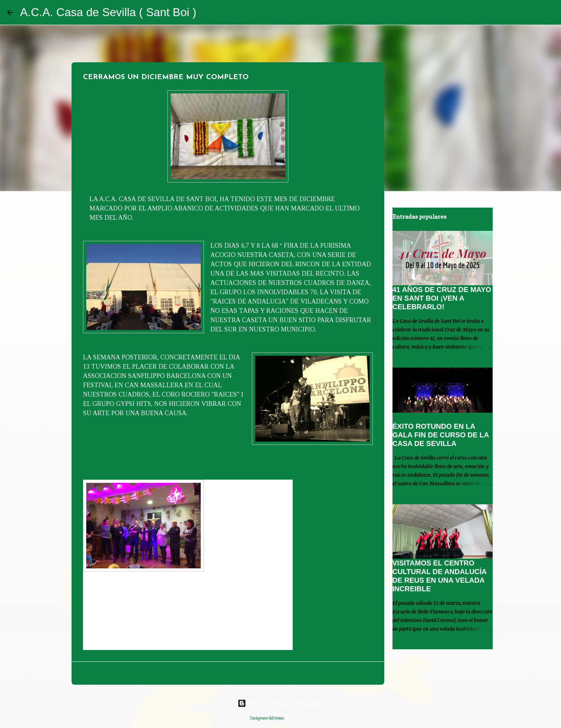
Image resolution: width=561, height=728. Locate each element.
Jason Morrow (298, 718)
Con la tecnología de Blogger (280, 703)
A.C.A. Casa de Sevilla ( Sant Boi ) (108, 12)
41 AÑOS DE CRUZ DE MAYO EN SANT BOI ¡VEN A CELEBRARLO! (442, 298)
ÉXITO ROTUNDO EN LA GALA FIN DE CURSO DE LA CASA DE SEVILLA (441, 435)
